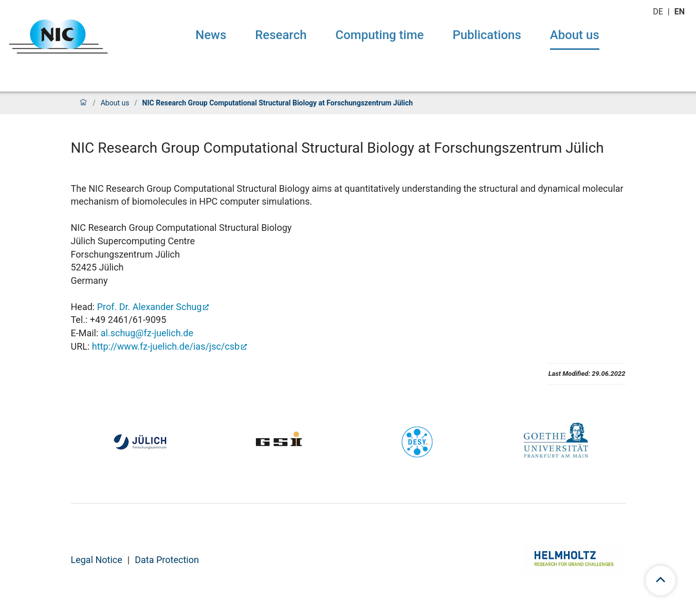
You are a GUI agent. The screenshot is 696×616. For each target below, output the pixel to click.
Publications (487, 35)
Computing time (380, 35)
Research (281, 35)
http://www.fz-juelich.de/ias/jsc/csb (166, 346)
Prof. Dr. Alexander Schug (150, 307)
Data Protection (167, 560)
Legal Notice (97, 560)
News (211, 35)
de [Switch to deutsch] (659, 12)
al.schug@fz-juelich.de (147, 333)
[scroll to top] (661, 581)
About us (575, 35)
